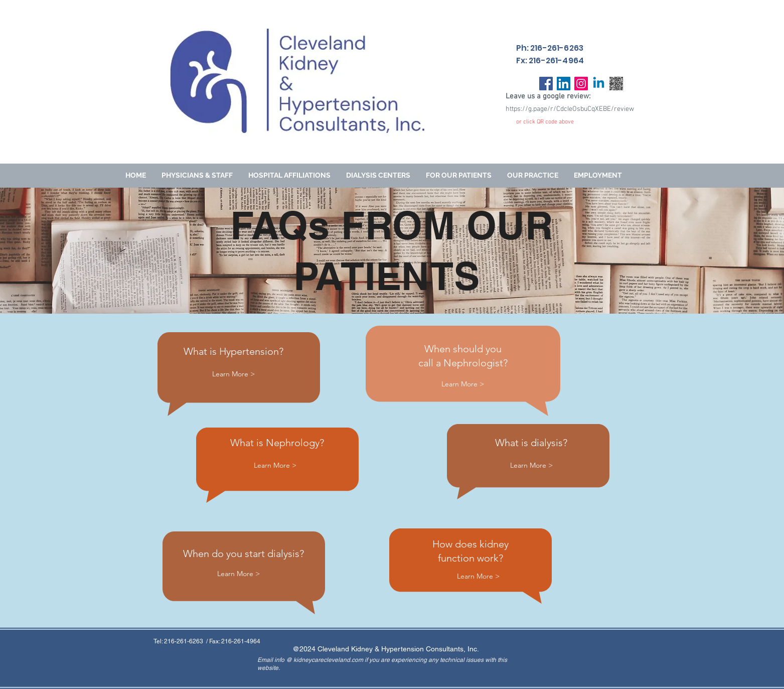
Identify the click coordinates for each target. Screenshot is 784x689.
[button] (459, 175)
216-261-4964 (241, 641)
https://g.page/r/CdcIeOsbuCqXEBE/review (570, 109)
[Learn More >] (234, 374)
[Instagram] (581, 84)
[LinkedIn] (564, 84)
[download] (616, 84)
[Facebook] (546, 84)
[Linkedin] (599, 84)
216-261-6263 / (187, 641)
